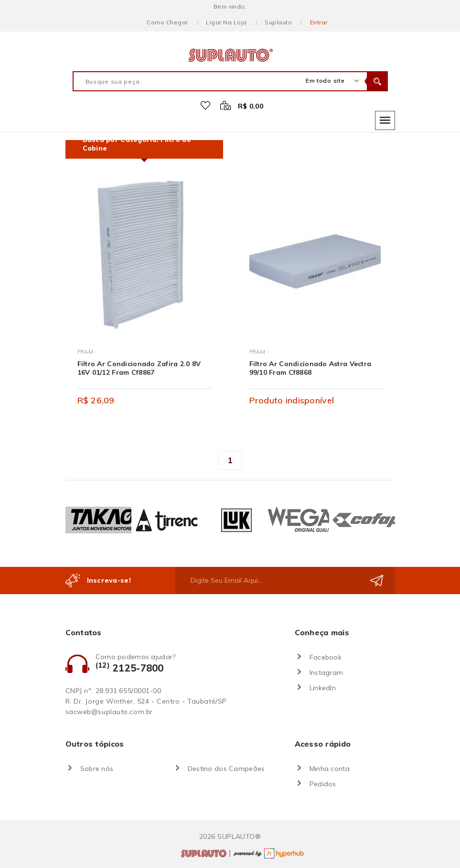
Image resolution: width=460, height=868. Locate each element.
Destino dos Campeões (226, 769)
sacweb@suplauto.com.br (109, 712)
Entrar (319, 22)
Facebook (326, 657)
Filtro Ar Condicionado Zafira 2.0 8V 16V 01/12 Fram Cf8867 (139, 368)
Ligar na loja (226, 22)
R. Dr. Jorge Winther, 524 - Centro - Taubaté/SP (146, 701)
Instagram (326, 673)
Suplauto (278, 22)
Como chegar (167, 22)
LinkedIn (323, 688)
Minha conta (330, 769)
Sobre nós (97, 769)
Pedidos (323, 784)
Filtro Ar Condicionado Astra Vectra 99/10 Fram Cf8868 (310, 368)
